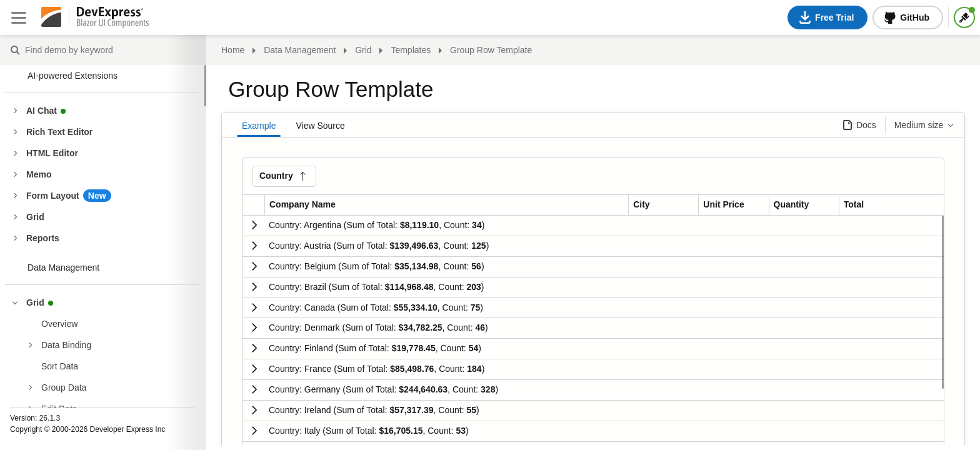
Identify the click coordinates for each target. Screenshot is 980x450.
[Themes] (964, 17)
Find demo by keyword (15, 51)
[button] (284, 176)
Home (233, 50)
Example (259, 126)
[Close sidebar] (19, 17)
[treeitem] (118, 324)
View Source (320, 126)
